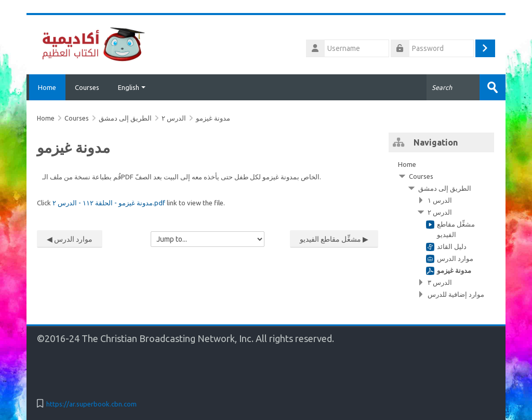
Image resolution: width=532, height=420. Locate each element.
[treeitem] (441, 229)
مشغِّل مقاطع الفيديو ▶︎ (334, 239)
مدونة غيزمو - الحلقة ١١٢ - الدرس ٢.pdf (109, 203)
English (132, 87)
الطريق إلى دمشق (445, 188)
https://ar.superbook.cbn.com (91, 404)
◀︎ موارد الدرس (70, 239)
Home (46, 87)
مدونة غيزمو (213, 118)
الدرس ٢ (174, 118)
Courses (87, 87)
